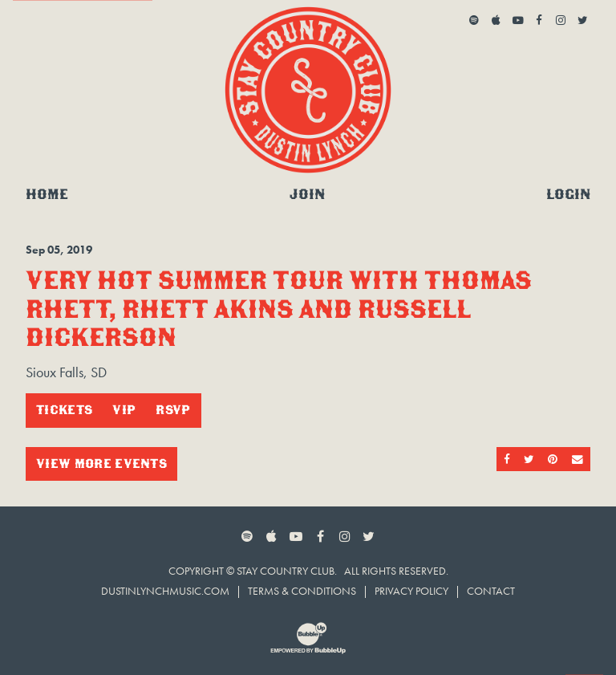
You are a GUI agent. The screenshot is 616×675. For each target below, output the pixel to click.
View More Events (101, 464)
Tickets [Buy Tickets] (64, 410)
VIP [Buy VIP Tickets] (124, 410)
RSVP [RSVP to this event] (173, 410)
